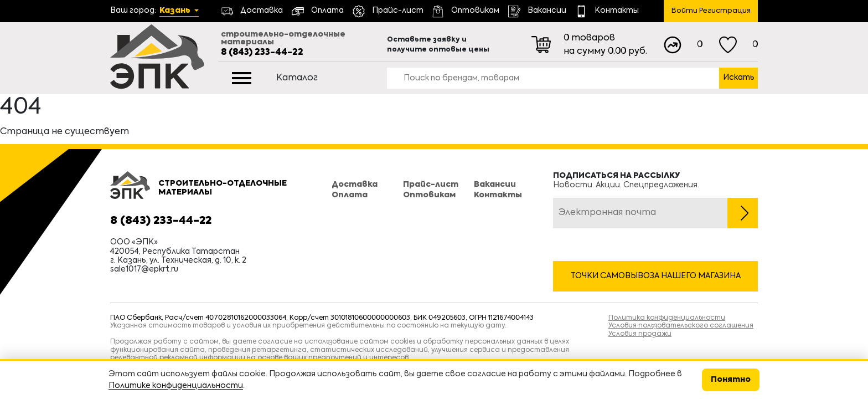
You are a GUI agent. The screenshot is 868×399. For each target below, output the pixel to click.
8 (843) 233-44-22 (262, 53)
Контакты (498, 195)
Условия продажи (640, 334)
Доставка (355, 185)
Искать (739, 78)
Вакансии (495, 185)
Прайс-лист (431, 185)
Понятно (731, 380)
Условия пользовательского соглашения (681, 326)
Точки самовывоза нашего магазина (656, 276)
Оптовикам (429, 195)
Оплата (350, 195)
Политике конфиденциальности (176, 386)
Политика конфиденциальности (667, 318)
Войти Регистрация (711, 11)
